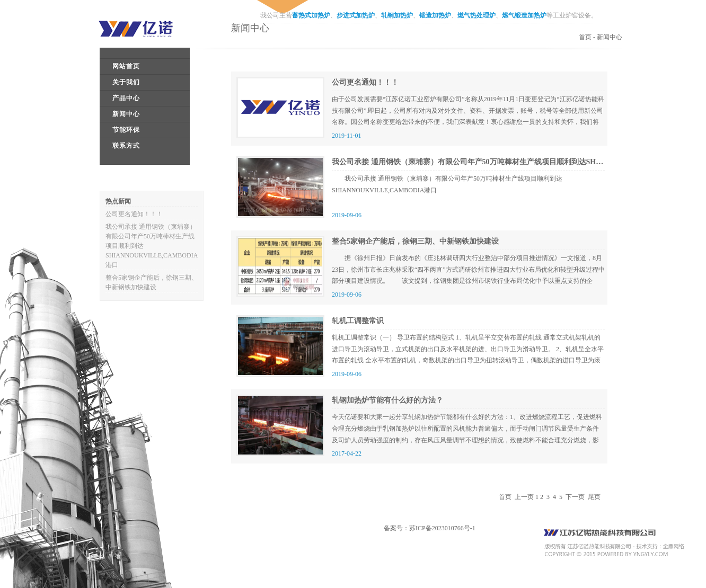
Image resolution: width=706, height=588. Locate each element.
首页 (585, 37)
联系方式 (126, 146)
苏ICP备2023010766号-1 (442, 528)
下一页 (575, 497)
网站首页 (126, 66)
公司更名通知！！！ (134, 214)
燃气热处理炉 (476, 15)
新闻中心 (126, 114)
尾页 (594, 497)
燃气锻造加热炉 (524, 15)
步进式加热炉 (356, 15)
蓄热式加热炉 (311, 15)
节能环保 (126, 130)
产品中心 (126, 98)
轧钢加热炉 (397, 15)
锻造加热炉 (435, 15)
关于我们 (126, 82)
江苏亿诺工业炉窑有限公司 (144, 28)
